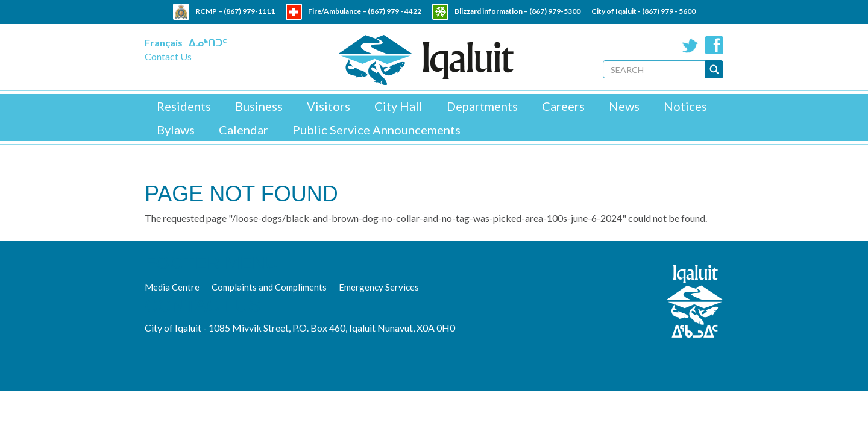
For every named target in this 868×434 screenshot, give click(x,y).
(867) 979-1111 (249, 11)
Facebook (714, 45)
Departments (482, 106)
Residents (184, 106)
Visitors (329, 106)
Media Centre (172, 287)
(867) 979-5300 (555, 11)
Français (164, 42)
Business (259, 106)
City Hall (398, 106)
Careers (563, 106)
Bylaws (176, 130)
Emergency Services (379, 287)
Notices (685, 106)
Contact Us (168, 56)
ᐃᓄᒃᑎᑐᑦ (208, 42)
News (624, 106)
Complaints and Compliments (269, 287)
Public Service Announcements (376, 130)
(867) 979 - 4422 (395, 11)
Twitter (690, 45)
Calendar (244, 130)
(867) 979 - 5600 (669, 11)
